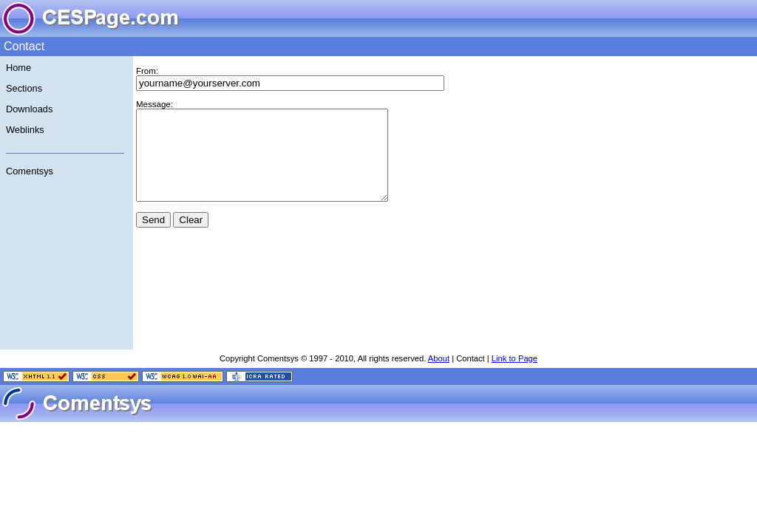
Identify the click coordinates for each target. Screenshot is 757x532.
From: (147, 71)
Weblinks (25, 130)
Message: (155, 104)
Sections (24, 88)
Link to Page (515, 376)
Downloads (29, 109)
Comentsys (30, 171)
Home (18, 68)
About (439, 376)
